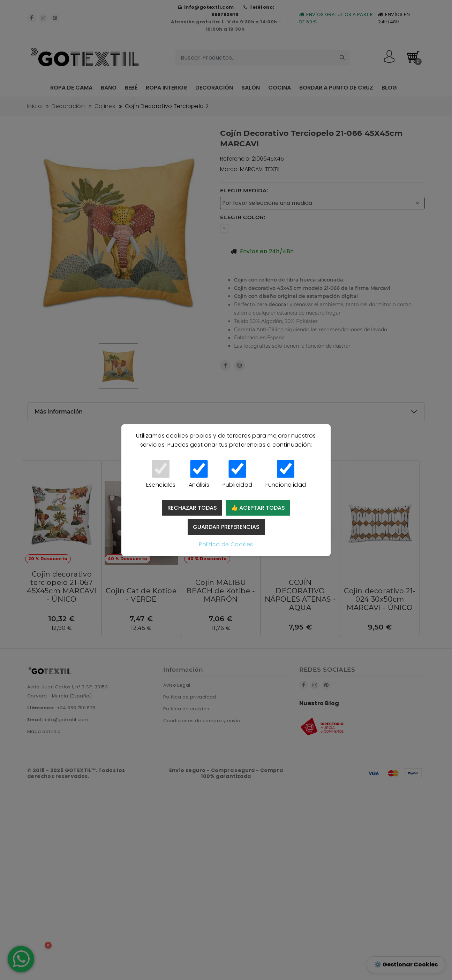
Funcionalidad (286, 474)
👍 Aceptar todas (258, 508)
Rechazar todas (192, 508)
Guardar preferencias (226, 527)
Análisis (199, 474)
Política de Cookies (226, 544)
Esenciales (161, 474)
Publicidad (237, 474)
